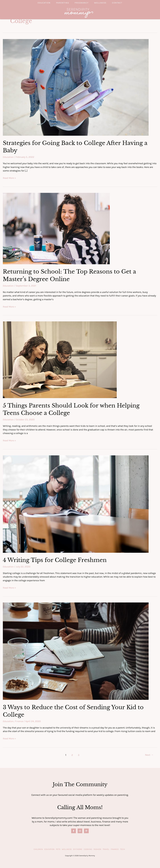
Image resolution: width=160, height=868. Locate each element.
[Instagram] (80, 831)
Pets (58, 849)
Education (38, 3)
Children (38, 849)
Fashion (97, 849)
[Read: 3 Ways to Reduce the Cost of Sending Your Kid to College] (76, 651)
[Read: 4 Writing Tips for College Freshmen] (76, 504)
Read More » (10, 178)
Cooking (88, 849)
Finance (19, 721)
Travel (106, 849)
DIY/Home (78, 849)
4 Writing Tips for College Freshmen (56, 560)
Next (149, 755)
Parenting (60, 3)
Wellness (103, 3)
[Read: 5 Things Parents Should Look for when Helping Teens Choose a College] (60, 359)
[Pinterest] (86, 831)
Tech (122, 849)
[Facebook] (74, 831)
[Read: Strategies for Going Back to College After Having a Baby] (76, 87)
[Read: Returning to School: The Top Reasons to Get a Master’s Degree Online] (56, 228)
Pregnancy (82, 3)
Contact (123, 3)
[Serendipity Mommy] (79, 13)
